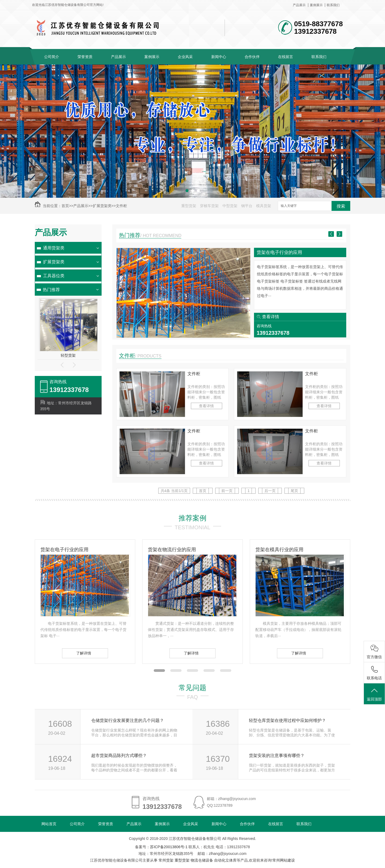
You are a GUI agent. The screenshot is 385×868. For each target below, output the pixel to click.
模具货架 (264, 206)
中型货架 (230, 206)
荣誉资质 (85, 57)
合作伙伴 (252, 57)
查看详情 (271, 317)
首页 (65, 206)
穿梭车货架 (209, 206)
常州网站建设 (284, 860)
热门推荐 (51, 290)
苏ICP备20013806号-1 (169, 847)
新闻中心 (219, 57)
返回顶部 (374, 694)
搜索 (341, 206)
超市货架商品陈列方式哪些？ (119, 755)
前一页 (227, 491)
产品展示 (299, 5)
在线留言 (286, 57)
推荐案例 (192, 518)
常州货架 (166, 860)
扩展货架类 (102, 206)
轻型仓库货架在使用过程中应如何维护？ (287, 720)
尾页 (294, 491)
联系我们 (333, 5)
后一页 (270, 491)
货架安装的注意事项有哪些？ (277, 755)
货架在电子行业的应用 (279, 252)
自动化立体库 (225, 860)
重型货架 (189, 206)
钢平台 (247, 206)
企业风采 (185, 57)
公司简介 (52, 57)
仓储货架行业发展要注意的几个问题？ (128, 720)
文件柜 (121, 206)
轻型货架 (68, 355)
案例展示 (316, 5)
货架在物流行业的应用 (172, 550)
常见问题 (192, 688)
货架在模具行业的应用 (279, 550)
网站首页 (49, 824)
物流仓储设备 (202, 860)
